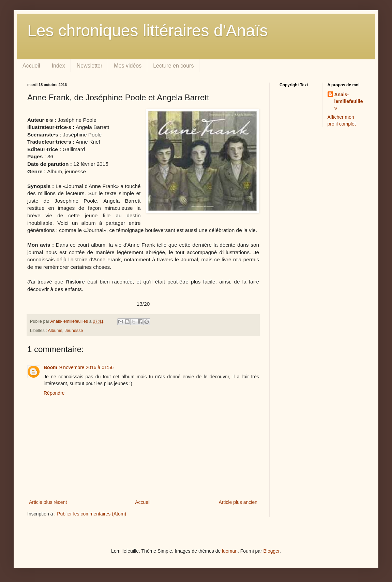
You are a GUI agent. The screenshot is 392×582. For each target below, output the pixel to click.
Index (58, 66)
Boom (50, 367)
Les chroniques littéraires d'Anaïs (148, 31)
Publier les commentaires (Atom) (92, 514)
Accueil (31, 66)
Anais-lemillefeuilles (349, 101)
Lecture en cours (173, 66)
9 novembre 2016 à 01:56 (87, 367)
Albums (55, 331)
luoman (230, 551)
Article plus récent (48, 502)
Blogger (272, 551)
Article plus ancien (238, 502)
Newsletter (90, 66)
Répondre (54, 393)
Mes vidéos (128, 66)
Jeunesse (74, 331)
